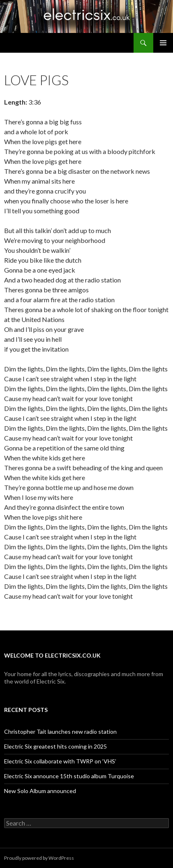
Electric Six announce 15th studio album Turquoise (69, 776)
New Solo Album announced (40, 791)
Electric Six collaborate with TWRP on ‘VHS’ (60, 761)
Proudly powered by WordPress (39, 858)
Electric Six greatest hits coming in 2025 (55, 746)
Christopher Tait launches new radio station (60, 731)
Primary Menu (163, 43)
